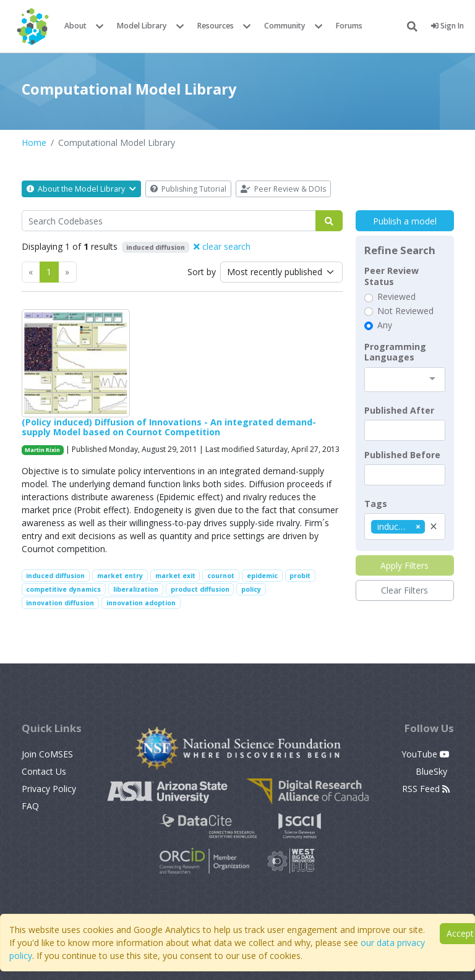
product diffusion (200, 589)
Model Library (142, 26)
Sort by (202, 272)
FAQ (30, 806)
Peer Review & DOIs (283, 189)
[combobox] (405, 380)
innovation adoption (141, 603)
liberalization (136, 589)
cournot (221, 576)
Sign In (447, 26)
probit (300, 576)
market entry (120, 576)
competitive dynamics (63, 589)
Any (385, 325)
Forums (349, 26)
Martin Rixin (42, 450)
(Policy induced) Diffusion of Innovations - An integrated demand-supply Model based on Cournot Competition (169, 427)
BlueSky (433, 771)
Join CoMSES (47, 754)
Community (285, 26)
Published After (399, 411)
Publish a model (405, 221)
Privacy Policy (49, 789)
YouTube (426, 754)
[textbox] (405, 430)
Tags (376, 504)
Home (34, 143)
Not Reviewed (405, 311)
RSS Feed (426, 789)
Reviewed (396, 297)
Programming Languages (395, 352)
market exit (175, 576)
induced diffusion (55, 576)
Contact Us (44, 771)
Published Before (402, 455)
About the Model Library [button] (81, 189)
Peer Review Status (392, 276)
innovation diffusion (60, 603)
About (75, 26)
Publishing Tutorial (189, 189)
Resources (216, 26)
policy (251, 589)
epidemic (262, 576)
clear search (222, 246)
